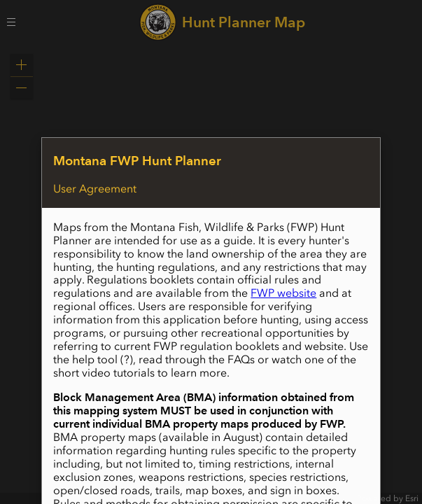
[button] (22, 65)
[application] (211, 274)
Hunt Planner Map (244, 22)
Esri (412, 498)
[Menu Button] (11, 22)
